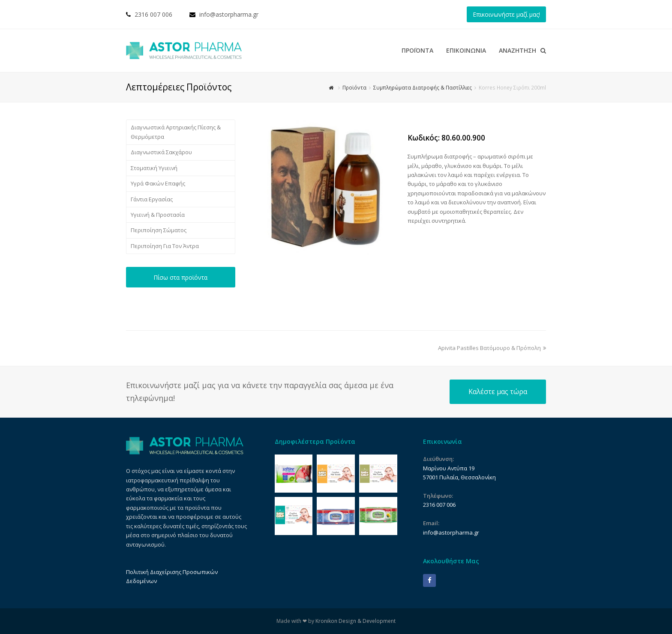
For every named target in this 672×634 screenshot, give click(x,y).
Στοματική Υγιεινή (154, 168)
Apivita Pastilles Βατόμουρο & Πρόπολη (492, 348)
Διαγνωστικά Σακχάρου (161, 152)
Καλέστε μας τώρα (498, 392)
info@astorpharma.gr (229, 14)
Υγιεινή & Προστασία (158, 215)
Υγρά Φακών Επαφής (158, 183)
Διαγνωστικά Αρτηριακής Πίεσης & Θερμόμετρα (176, 132)
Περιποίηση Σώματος (159, 230)
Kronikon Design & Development (355, 621)
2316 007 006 (153, 14)
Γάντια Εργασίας (152, 199)
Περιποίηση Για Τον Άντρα (165, 246)
